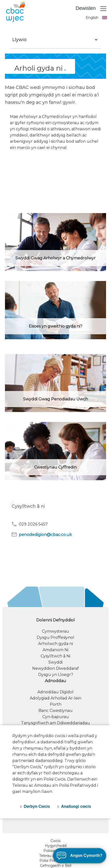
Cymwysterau (55, 631)
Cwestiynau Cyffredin (55, 467)
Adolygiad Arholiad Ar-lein (55, 698)
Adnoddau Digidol (55, 692)
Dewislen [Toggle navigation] (91, 9)
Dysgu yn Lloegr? (56, 675)
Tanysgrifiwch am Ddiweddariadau (55, 723)
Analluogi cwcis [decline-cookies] (76, 806)
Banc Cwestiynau (55, 711)
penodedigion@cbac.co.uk (42, 534)
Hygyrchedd (56, 846)
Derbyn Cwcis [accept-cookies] (37, 806)
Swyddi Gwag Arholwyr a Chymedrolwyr (55, 258)
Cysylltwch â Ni (55, 656)
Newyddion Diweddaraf (55, 668)
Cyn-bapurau (56, 717)
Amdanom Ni (55, 650)
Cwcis (55, 841)
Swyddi (55, 662)
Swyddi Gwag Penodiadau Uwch (55, 399)
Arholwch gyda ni (55, 644)
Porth (56, 704)
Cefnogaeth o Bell (56, 866)
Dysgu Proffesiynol (55, 637)
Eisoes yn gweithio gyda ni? (55, 326)
